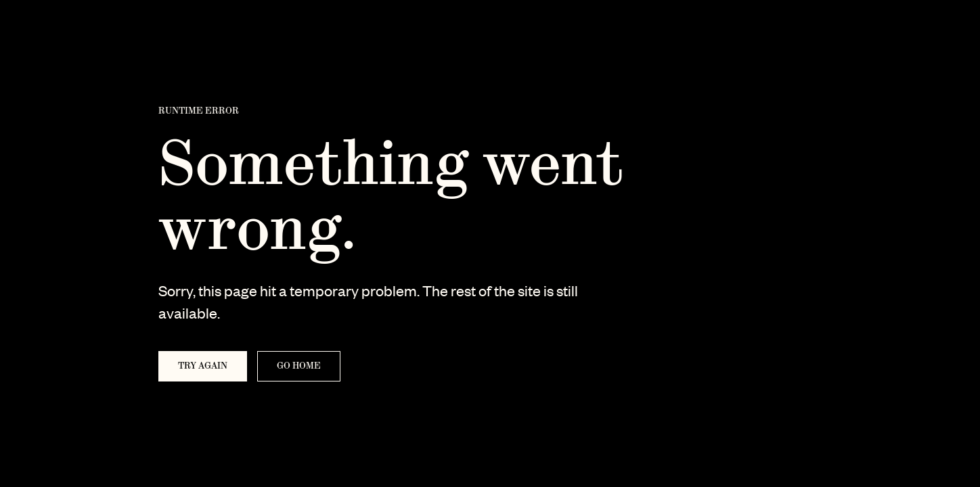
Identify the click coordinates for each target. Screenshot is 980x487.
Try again (203, 366)
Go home (299, 366)
